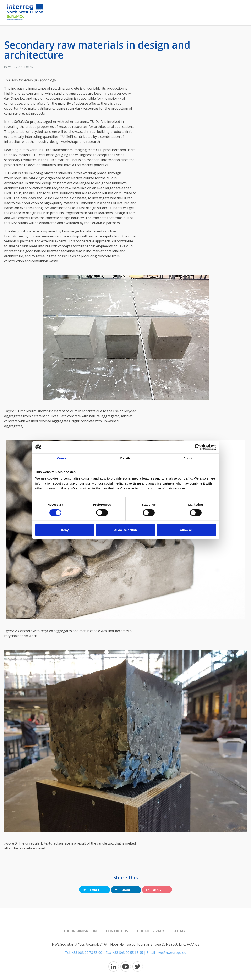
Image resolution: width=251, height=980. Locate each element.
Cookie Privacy (151, 931)
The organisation (80, 931)
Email (154, 890)
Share (123, 890)
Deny (65, 530)
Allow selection (125, 530)
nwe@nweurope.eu (171, 953)
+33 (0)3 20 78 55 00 (87, 953)
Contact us (117, 931)
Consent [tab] (63, 458)
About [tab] (188, 458)
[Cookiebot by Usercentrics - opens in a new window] (198, 447)
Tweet (91, 890)
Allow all (186, 530)
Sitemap (181, 931)
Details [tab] (126, 458)
